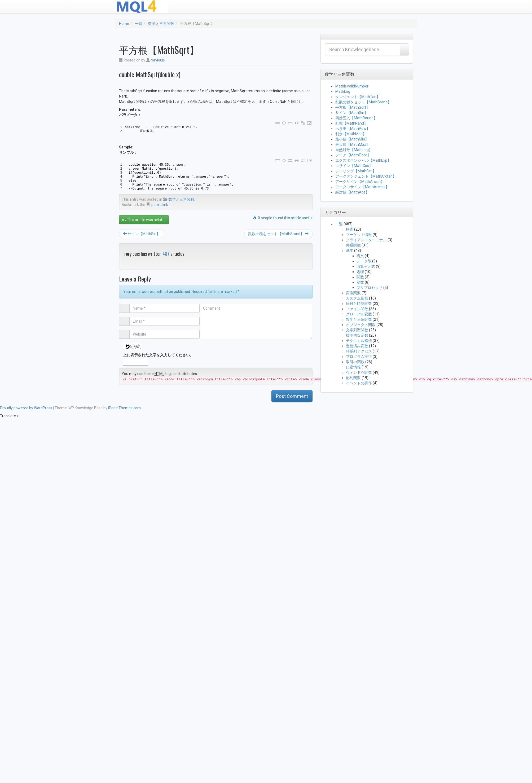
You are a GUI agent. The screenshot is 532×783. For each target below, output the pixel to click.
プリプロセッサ (370, 288)
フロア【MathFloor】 (353, 155)
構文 (360, 256)
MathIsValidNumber (352, 86)
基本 (350, 250)
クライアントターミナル (366, 240)
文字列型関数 (357, 330)
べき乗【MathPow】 (353, 129)
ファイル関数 (357, 309)
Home (124, 24)
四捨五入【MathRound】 (356, 118)
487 (166, 254)
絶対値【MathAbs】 (352, 192)
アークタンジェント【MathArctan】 (366, 176)
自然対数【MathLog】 (354, 150)
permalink (160, 205)
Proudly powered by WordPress (26, 408)
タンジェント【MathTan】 (358, 97)
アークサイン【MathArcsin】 (360, 182)
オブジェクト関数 (361, 325)
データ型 (364, 261)
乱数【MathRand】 (351, 123)
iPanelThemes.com (124, 408)
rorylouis (158, 60)
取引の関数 (355, 362)
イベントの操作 (359, 383)
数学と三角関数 (161, 24)
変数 (360, 282)
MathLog (343, 91)
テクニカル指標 (359, 341)
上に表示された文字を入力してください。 (158, 355)
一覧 (139, 24)
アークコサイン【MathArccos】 (362, 187)
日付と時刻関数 (359, 303)
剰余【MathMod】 (351, 134)
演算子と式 (366, 266)
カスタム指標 (357, 298)
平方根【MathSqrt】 (353, 107)
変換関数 (353, 293)
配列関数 (353, 378)
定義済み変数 (357, 346)
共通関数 (353, 245)
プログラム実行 (359, 357)
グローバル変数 (359, 314)
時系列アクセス (359, 351)
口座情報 (353, 367)
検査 (350, 229)
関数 (360, 277)
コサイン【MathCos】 (354, 166)
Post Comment (292, 396)
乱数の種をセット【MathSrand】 (278, 234)
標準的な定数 (357, 335)
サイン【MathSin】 (142, 234)
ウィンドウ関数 (359, 372)
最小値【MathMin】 (352, 139)
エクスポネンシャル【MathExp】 (363, 160)
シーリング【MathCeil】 (356, 171)
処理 (360, 272)
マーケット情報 (359, 235)
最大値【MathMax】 (353, 144)
